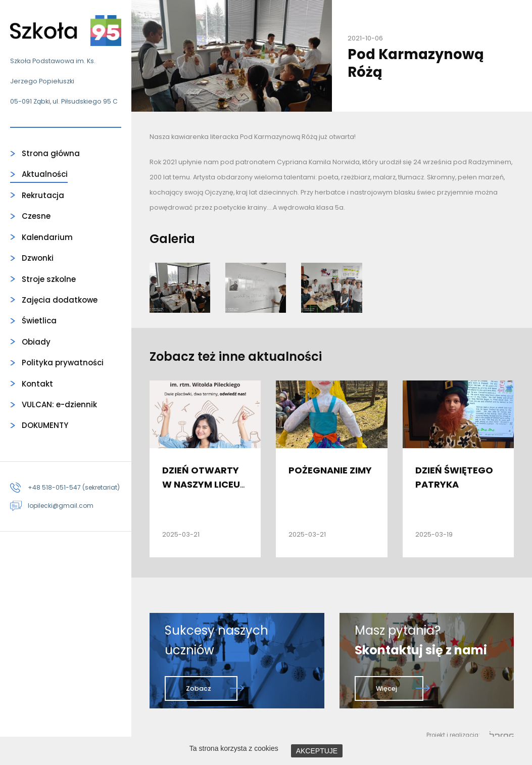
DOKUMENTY (45, 425)
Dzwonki (38, 258)
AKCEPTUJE (317, 751)
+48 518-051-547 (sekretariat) (74, 487)
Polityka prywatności (63, 363)
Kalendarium (47, 237)
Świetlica (39, 321)
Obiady (36, 342)
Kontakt (37, 384)
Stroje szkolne (49, 279)
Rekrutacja (43, 195)
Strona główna (51, 153)
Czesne (36, 216)
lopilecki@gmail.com (61, 506)
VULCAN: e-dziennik (59, 404)
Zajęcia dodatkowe (60, 300)
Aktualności (45, 174)
